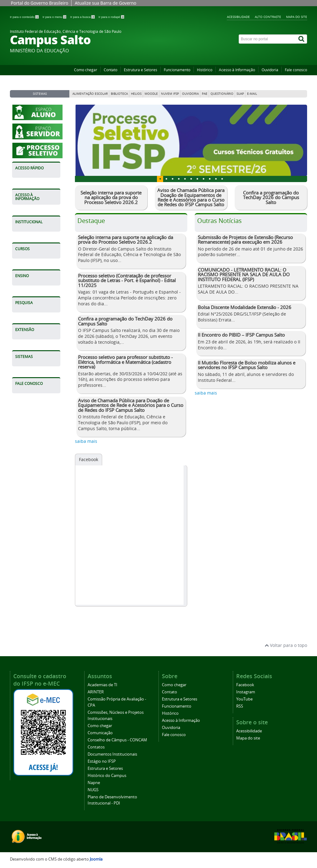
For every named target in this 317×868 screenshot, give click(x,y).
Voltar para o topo (286, 645)
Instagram (246, 692)
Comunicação (100, 733)
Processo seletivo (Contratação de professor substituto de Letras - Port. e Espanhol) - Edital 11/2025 (127, 280)
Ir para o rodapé (111, 17)
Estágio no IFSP (102, 761)
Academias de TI (102, 685)
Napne (94, 783)
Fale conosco (296, 70)
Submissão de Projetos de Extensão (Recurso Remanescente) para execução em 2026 (245, 240)
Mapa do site (297, 17)
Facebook (89, 459)
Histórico (205, 70)
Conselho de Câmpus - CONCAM (117, 740)
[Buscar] (302, 39)
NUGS (93, 790)
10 (222, 179)
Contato (111, 70)
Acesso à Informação (237, 70)
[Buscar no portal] (268, 39)
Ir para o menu (55, 17)
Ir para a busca (83, 17)
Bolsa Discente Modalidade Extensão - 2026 (245, 307)
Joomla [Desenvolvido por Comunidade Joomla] (96, 859)
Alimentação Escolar (90, 94)
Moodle (151, 94)
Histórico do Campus (107, 776)
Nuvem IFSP (170, 94)
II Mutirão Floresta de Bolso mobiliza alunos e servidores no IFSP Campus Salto (247, 365)
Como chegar (86, 70)
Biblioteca (119, 94)
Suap (240, 94)
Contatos (96, 747)
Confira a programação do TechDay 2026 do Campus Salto (271, 197)
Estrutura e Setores (141, 70)
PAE (205, 94)
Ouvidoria (270, 70)
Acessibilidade (238, 17)
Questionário (222, 94)
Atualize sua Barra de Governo (105, 3)
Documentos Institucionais (112, 754)
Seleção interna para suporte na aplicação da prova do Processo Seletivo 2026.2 (111, 197)
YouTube (244, 699)
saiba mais (86, 441)
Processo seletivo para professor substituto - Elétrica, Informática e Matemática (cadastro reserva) (125, 362)
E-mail (252, 94)
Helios (136, 94)
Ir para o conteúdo (25, 17)
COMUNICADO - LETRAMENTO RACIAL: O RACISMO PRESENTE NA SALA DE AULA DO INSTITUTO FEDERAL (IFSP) (244, 275)
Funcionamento (177, 70)
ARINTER (96, 692)
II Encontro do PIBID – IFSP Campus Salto (241, 335)
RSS (240, 706)
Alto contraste (268, 17)
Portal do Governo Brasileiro (39, 3)
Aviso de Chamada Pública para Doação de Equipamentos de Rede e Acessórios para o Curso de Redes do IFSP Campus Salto (191, 197)
